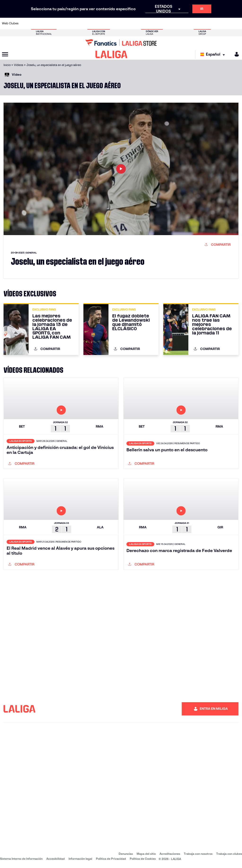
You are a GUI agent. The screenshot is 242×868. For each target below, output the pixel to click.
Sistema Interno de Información (21, 859)
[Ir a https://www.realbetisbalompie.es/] (170, 23)
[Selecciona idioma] (214, 55)
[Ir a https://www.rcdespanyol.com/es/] (148, 23)
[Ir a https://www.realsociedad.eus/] (203, 23)
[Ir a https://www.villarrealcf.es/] (237, 23)
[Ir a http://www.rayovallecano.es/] (126, 23)
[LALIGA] (111, 54)
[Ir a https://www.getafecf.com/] (92, 23)
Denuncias (126, 854)
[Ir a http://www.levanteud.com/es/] (115, 23)
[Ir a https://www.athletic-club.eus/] (26, 23)
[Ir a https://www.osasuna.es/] (48, 23)
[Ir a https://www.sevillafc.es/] (214, 23)
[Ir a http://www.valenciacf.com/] (225, 23)
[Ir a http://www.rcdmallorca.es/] (159, 23)
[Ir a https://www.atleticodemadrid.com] (37, 23)
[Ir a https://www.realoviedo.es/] (192, 23)
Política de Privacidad (111, 859)
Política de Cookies (143, 859)
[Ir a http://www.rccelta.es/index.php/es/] (137, 23)
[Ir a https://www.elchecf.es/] (70, 23)
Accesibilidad (56, 859)
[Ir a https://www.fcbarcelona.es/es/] (81, 23)
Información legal (80, 859)
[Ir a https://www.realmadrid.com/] (181, 23)
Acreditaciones (170, 854)
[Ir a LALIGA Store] (121, 43)
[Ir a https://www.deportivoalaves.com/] (59, 23)
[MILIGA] (235, 54)
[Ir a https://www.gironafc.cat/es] (104, 23)
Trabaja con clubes (229, 854)
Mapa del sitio (146, 854)
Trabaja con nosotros (198, 854)
